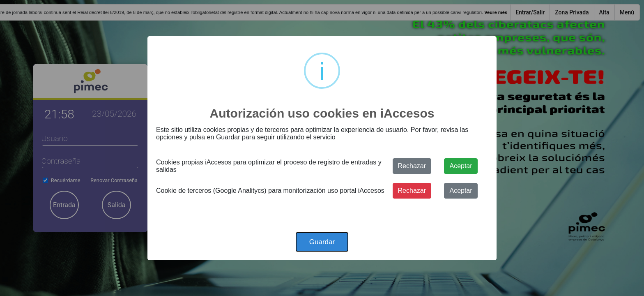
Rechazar (412, 166)
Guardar (322, 242)
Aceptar (461, 166)
